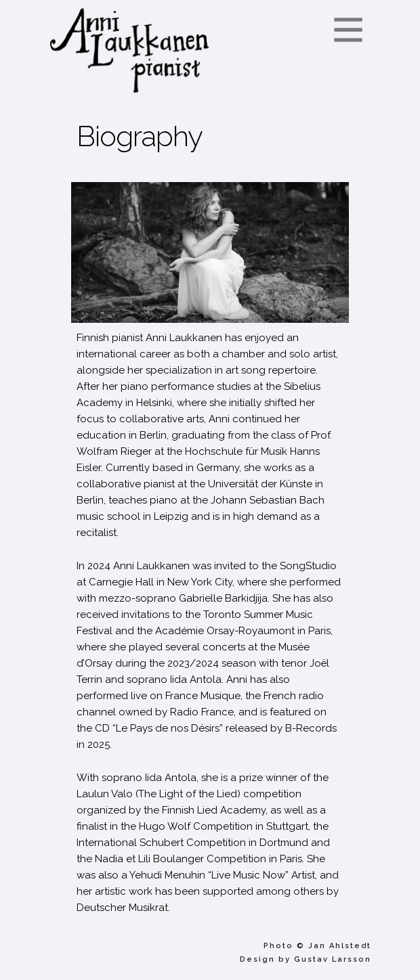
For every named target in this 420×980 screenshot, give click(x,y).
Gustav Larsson (333, 959)
